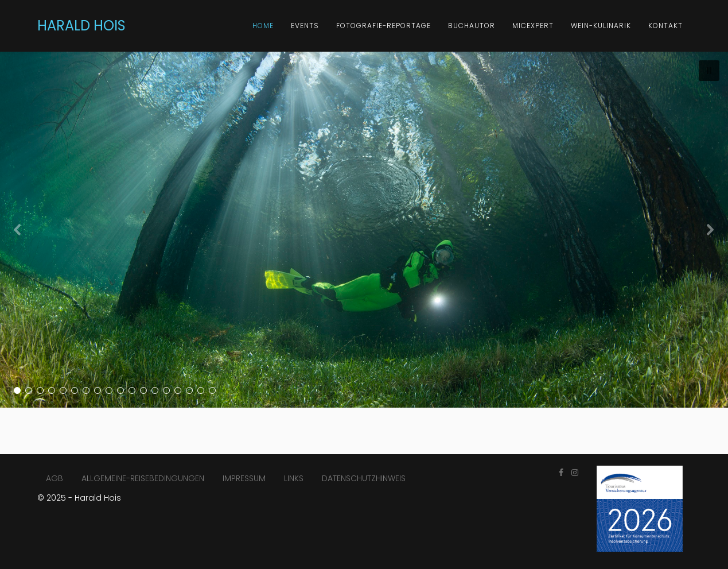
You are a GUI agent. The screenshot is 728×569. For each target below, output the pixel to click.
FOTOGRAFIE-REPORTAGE (384, 26)
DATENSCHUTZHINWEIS (364, 478)
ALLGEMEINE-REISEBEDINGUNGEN (143, 478)
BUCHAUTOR (472, 26)
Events (305, 26)
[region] (364, 230)
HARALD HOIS (81, 26)
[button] (709, 71)
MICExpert (533, 26)
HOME (263, 26)
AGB (54, 478)
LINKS (294, 478)
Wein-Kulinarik (601, 26)
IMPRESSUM (244, 478)
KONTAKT (665, 26)
